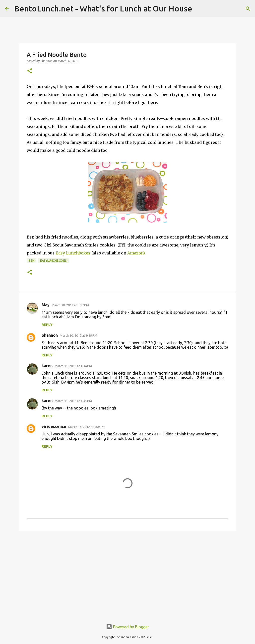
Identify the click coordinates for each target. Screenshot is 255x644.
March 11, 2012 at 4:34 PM (73, 366)
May (46, 305)
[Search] (248, 9)
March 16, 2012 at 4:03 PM (87, 427)
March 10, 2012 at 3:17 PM (70, 305)
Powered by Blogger (127, 627)
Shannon (50, 335)
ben (32, 261)
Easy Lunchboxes (73, 253)
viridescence (54, 426)
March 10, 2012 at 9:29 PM (78, 335)
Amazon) (136, 253)
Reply (47, 325)
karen (47, 366)
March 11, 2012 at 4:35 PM (73, 401)
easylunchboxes (53, 261)
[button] (30, 71)
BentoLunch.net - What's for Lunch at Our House (103, 8)
